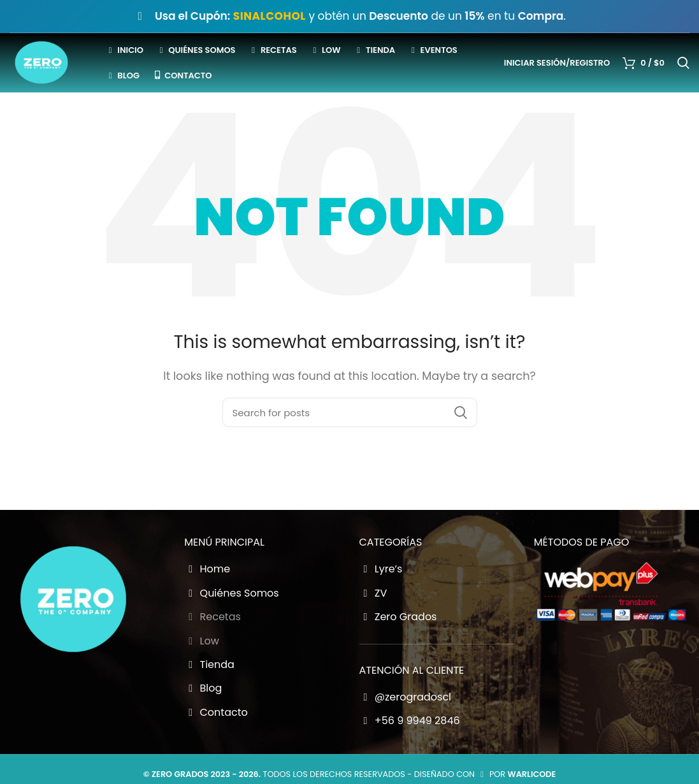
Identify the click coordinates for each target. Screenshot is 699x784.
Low (202, 665)
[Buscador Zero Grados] (350, 436)
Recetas (213, 641)
